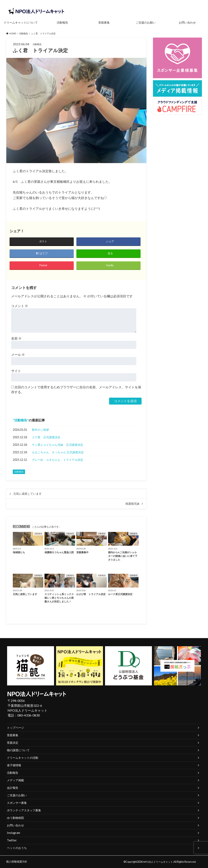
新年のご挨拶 (40, 430)
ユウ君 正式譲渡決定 (46, 437)
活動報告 (62, 22)
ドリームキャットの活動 (23, 758)
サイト (16, 371)
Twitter (12, 840)
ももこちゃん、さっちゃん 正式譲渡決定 (58, 452)
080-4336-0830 (29, 715)
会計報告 (13, 788)
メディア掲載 (15, 780)
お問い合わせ (187, 22)
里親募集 (104, 22)
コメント (20, 306)
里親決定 (13, 743)
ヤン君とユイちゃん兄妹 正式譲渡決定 (57, 445)
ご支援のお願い (146, 22)
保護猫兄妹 (132, 504)
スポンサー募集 (17, 803)
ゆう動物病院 (15, 818)
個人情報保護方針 (17, 862)
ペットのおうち (17, 848)
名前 (16, 338)
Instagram (14, 833)
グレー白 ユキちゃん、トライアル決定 (57, 460)
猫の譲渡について (18, 750)
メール (18, 354)
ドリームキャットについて (21, 22)
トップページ (15, 728)
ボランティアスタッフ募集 (24, 810)
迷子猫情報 (14, 765)
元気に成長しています (29, 494)
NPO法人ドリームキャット (159, 862)
